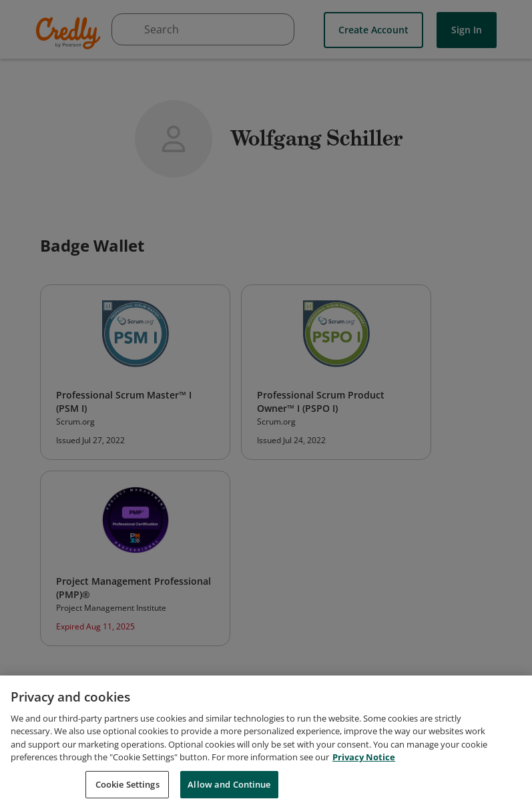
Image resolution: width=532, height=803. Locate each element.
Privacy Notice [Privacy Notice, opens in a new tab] (364, 762)
